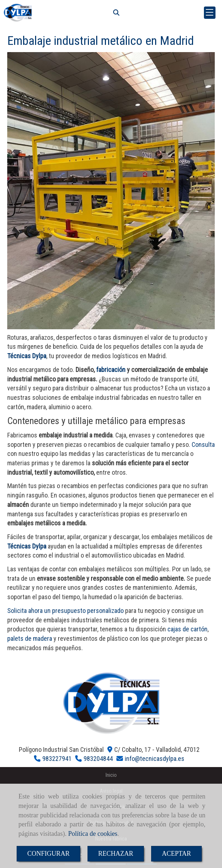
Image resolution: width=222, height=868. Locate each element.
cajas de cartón (187, 629)
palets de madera (30, 638)
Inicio (111, 775)
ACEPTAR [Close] (177, 854)
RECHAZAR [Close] (116, 854)
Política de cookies (93, 834)
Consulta (203, 444)
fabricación (111, 370)
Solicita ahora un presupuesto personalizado (65, 611)
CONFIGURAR (48, 854)
